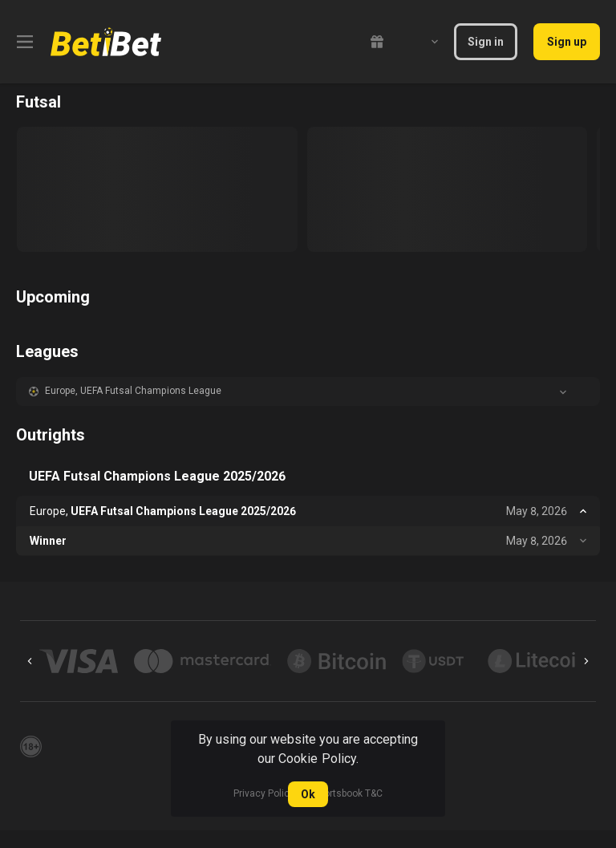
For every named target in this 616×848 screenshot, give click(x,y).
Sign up (567, 42)
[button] (308, 392)
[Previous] (30, 661)
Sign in (486, 42)
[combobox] (423, 42)
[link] (106, 42)
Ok (308, 794)
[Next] (586, 661)
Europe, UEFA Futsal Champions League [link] (133, 391)
